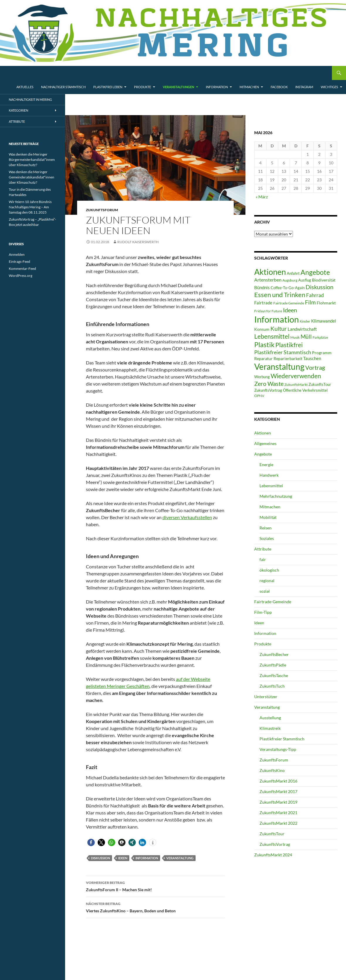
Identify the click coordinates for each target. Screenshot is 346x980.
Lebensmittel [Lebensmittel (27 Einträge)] (272, 336)
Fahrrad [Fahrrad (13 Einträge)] (315, 295)
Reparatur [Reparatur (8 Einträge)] (263, 358)
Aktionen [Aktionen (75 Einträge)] (270, 272)
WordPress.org (21, 276)
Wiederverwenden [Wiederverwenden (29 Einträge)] (296, 376)
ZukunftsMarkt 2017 (278, 791)
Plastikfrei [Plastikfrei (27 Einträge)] (289, 345)
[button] (91, 842)
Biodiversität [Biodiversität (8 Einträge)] (324, 280)
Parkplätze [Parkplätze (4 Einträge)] (320, 337)
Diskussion (100, 858)
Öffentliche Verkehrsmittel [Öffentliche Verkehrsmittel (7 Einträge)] (305, 390)
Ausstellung (270, 718)
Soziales (267, 538)
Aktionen (263, 433)
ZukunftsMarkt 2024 (273, 855)
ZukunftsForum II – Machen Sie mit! (155, 886)
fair (263, 559)
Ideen (123, 858)
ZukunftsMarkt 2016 (278, 781)
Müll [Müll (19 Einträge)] (306, 336)
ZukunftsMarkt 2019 (278, 802)
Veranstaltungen (178, 87)
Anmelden (17, 254)
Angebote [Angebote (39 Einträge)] (315, 272)
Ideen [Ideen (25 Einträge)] (290, 310)
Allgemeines (265, 443)
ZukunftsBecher (274, 654)
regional (267, 581)
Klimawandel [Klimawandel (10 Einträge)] (324, 321)
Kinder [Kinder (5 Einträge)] (305, 321)
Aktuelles (25, 87)
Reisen (266, 528)
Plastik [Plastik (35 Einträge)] (264, 345)
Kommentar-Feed (22, 269)
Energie (266, 465)
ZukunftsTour (272, 834)
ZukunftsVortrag (275, 844)
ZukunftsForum (102, 210)
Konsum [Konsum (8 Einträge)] (262, 329)
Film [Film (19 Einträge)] (310, 302)
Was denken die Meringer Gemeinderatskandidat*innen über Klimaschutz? (32, 177)
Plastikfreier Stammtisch (282, 739)
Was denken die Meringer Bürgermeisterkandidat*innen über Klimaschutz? (32, 160)
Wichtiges (329, 87)
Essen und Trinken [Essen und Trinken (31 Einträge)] (280, 295)
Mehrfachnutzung (276, 496)
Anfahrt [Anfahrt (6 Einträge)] (293, 273)
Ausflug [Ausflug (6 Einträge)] (305, 280)
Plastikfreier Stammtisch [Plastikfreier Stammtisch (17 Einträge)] (283, 352)
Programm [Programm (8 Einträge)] (322, 353)
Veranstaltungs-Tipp (278, 749)
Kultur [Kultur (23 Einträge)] (279, 328)
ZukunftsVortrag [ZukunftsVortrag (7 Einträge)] (268, 390)
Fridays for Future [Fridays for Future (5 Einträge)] (268, 311)
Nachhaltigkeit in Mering (30, 99)
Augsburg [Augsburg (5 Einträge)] (290, 280)
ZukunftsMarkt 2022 (278, 823)
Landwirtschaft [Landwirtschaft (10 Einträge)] (302, 329)
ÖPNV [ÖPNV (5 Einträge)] (259, 396)
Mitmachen (249, 87)
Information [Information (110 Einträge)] (277, 319)
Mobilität (268, 517)
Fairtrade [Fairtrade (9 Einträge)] (263, 303)
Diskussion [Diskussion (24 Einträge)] (319, 287)
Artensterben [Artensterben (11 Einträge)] (268, 280)
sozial (265, 591)
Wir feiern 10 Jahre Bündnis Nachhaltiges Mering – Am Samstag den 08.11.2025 (30, 207)
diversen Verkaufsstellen (187, 517)
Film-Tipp (263, 612)
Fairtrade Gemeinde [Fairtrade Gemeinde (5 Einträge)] (289, 303)
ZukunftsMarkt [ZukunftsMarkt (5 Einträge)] (296, 385)
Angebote (263, 454)
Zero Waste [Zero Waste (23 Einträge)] (269, 384)
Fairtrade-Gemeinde (273, 602)
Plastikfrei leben (108, 87)
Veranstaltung (180, 858)
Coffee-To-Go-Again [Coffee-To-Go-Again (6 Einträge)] (288, 288)
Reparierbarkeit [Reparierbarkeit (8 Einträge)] (288, 358)
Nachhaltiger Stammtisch (63, 87)
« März (262, 197)
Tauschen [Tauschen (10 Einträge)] (312, 358)
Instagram (304, 87)
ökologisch (269, 570)
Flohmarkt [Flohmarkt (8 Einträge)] (326, 303)
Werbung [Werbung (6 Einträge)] (262, 377)
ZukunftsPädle (273, 665)
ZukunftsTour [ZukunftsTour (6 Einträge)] (320, 384)
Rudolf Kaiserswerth (138, 242)
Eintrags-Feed (19, 261)
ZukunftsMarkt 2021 (278, 813)
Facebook (279, 87)
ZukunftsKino (272, 770)
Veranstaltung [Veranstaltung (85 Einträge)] (279, 367)
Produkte (143, 87)
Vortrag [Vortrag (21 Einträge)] (315, 368)
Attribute (263, 549)
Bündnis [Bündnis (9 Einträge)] (262, 287)
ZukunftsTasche (274, 675)
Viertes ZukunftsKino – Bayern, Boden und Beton (155, 907)
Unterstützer (266, 697)
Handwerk (269, 475)
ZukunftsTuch (272, 686)
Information (217, 87)
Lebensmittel (271, 486)
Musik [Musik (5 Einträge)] (295, 337)
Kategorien (18, 110)
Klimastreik (270, 728)
